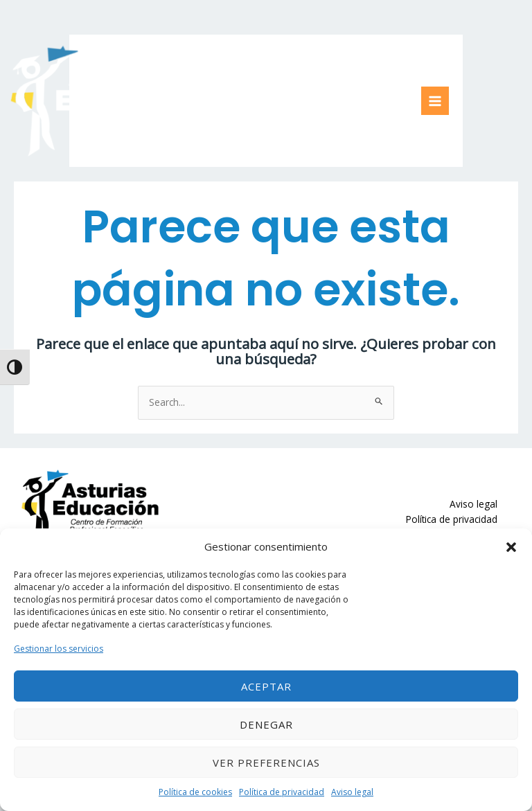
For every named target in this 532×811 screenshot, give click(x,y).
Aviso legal (352, 792)
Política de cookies (195, 792)
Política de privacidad (282, 792)
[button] (511, 547)
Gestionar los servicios (59, 649)
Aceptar (266, 686)
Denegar (266, 724)
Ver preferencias (266, 763)
